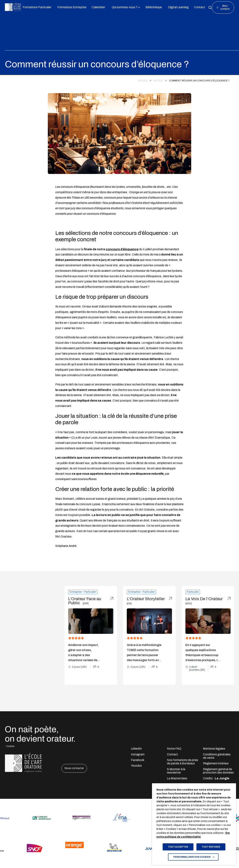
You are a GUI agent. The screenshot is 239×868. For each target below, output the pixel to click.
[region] (117, 80)
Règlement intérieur (216, 763)
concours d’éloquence (122, 249)
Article (158, 81)
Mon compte (225, 7)
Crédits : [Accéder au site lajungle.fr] (216, 778)
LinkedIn (136, 749)
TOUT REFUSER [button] (211, 847)
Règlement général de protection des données (218, 771)
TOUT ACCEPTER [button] (178, 847)
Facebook (138, 760)
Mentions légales (214, 749)
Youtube (136, 766)
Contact (172, 754)
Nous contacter (74, 768)
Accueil (143, 81)
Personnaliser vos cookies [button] (192, 857)
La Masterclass (177, 778)
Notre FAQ (174, 749)
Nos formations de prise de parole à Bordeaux (183, 762)
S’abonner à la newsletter (176, 771)
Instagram (138, 754)
